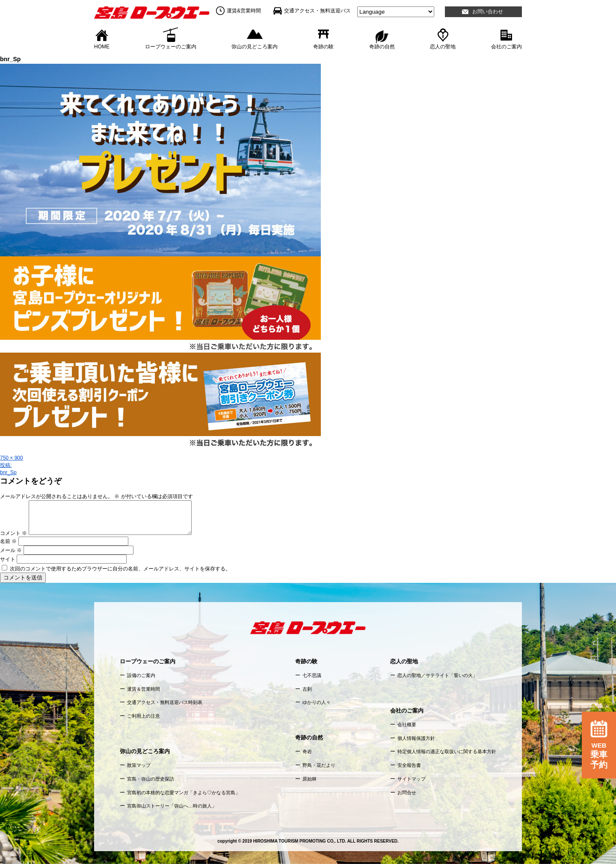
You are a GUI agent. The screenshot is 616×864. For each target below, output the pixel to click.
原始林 (309, 779)
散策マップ (139, 765)
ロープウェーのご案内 (171, 46)
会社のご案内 (506, 46)
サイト (8, 559)
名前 (8, 541)
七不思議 (312, 675)
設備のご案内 (141, 675)
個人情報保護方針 (416, 738)
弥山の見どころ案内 (255, 46)
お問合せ (407, 793)
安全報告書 (409, 765)
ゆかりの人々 (317, 702)
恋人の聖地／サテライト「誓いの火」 (437, 675)
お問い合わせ (488, 12)
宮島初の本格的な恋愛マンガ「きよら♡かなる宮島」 (184, 793)
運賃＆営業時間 (144, 689)
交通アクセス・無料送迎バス (317, 11)
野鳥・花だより (319, 765)
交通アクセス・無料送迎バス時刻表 (165, 702)
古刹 (307, 689)
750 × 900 (12, 458)
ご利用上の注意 (144, 716)
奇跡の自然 (382, 46)
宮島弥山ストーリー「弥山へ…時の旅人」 (172, 806)
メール (11, 550)
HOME (102, 46)
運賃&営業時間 (244, 11)
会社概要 (407, 724)
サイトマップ (412, 779)
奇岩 (307, 751)
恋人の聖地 (443, 46)
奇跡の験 (323, 46)
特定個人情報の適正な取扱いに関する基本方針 (447, 751)
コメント (13, 533)
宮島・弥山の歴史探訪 (151, 779)
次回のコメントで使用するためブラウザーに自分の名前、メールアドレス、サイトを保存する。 (120, 569)
